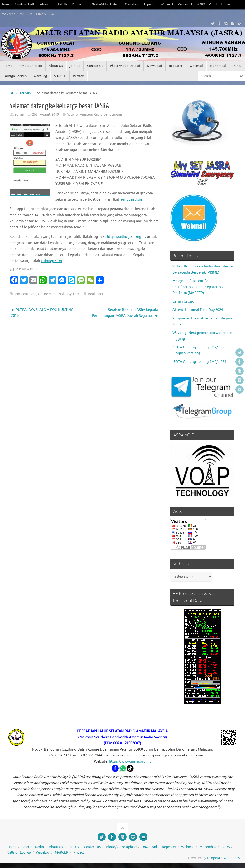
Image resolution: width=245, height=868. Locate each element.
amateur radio (26, 294)
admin (19, 115)
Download (132, 5)
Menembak (185, 5)
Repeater (150, 5)
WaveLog (9, 14)
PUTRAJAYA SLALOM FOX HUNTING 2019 (42, 313)
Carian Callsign (184, 302)
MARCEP (26, 14)
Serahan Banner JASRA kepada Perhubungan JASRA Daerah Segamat (125, 313)
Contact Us (79, 5)
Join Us (62, 5)
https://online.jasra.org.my (129, 237)
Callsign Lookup (220, 5)
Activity (25, 93)
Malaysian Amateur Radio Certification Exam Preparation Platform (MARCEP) (198, 287)
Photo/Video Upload (106, 5)
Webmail (167, 5)
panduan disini (133, 199)
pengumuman (114, 115)
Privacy (41, 14)
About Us (47, 5)
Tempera (213, 858)
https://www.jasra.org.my (130, 762)
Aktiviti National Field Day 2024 (198, 310)
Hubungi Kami (52, 261)
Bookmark (96, 294)
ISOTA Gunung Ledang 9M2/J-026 (199, 362)
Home (6, 5)
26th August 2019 (46, 115)
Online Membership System (59, 294)
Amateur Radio (25, 5)
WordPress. (232, 858)
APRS (201, 5)
